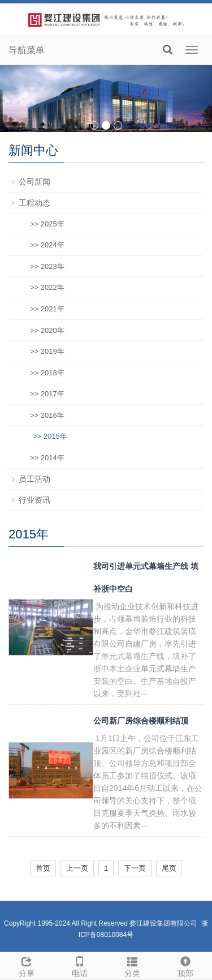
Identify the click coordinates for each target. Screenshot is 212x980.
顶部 (185, 965)
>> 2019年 (47, 351)
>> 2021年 (47, 309)
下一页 (135, 868)
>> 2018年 (47, 373)
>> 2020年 (47, 330)
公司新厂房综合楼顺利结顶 (141, 721)
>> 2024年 (47, 245)
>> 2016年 (47, 415)
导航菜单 (27, 50)
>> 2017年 (47, 394)
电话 (80, 965)
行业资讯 (34, 500)
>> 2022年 (47, 287)
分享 (27, 965)
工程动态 (34, 203)
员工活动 (34, 479)
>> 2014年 (47, 458)
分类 (133, 965)
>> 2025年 (47, 224)
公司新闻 (34, 182)
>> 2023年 (47, 266)
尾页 (169, 868)
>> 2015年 (50, 436)
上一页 (77, 868)
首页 (43, 868)
